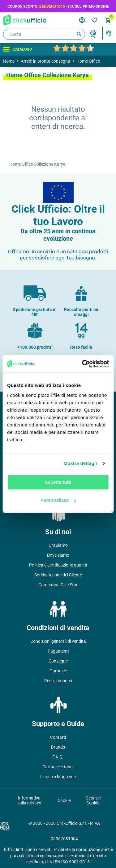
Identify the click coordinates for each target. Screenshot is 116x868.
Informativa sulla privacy (29, 800)
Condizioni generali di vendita (58, 641)
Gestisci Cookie (93, 800)
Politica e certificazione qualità (58, 565)
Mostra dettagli (80, 463)
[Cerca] (44, 34)
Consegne (58, 661)
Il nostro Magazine (58, 777)
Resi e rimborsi (58, 681)
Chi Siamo (58, 545)
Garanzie (58, 671)
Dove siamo (58, 555)
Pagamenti (58, 651)
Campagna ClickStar (58, 585)
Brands (58, 747)
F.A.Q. (58, 757)
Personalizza (58, 500)
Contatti (58, 737)
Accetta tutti (58, 482)
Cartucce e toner (58, 767)
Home (9, 61)
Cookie (64, 800)
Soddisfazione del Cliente (58, 575)
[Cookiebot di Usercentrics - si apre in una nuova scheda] (83, 364)
